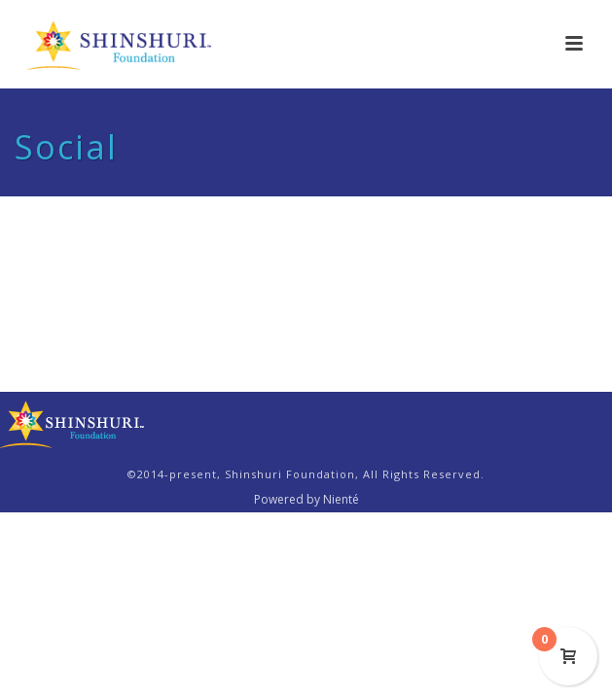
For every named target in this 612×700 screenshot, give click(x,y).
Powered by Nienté (306, 500)
